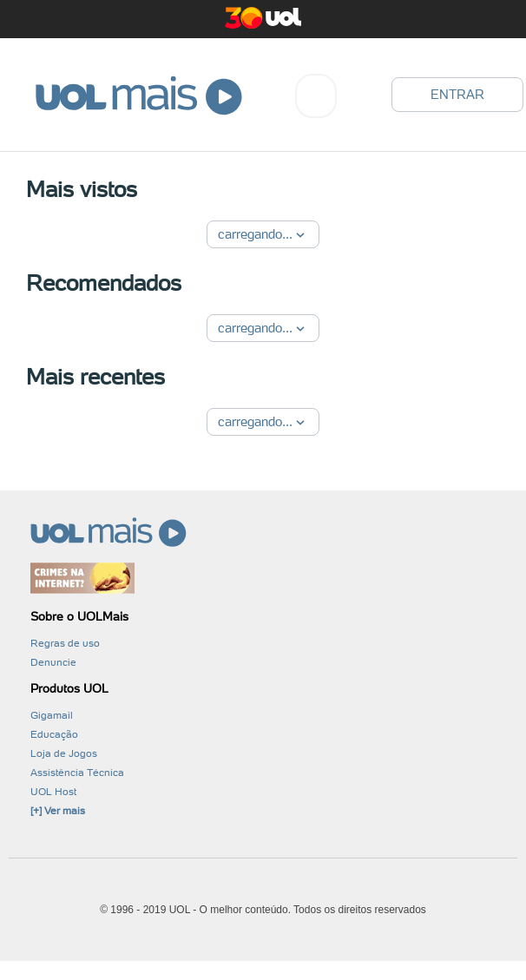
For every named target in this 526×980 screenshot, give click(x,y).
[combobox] (316, 96)
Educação (54, 734)
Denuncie (53, 662)
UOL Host (53, 792)
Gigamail (52, 715)
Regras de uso (65, 643)
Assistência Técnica (77, 773)
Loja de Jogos (64, 753)
